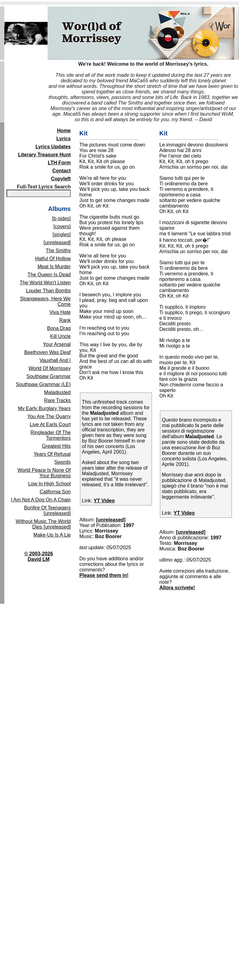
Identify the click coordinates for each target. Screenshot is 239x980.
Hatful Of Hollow (53, 259)
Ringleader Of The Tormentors (51, 435)
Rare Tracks (57, 400)
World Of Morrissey (50, 368)
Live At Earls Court (50, 424)
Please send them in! (104, 575)
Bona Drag (59, 328)
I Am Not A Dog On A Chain (41, 500)
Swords (63, 462)
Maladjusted (57, 392)
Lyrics (63, 139)
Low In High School (49, 484)
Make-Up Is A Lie (52, 535)
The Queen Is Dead (49, 275)
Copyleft (61, 179)
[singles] (62, 235)
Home (64, 131)
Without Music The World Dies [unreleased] (43, 524)
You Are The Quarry (49, 416)
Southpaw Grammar (49, 376)
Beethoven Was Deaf (47, 352)
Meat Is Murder (54, 267)
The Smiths (58, 251)
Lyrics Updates (53, 147)
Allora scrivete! (177, 588)
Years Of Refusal (52, 454)
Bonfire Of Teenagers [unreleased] (47, 511)
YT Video (104, 501)
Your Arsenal (57, 344)
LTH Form (59, 163)
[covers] (62, 226)
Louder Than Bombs (48, 291)
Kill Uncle (60, 336)
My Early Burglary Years (44, 408)
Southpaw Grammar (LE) (43, 384)
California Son (55, 492)
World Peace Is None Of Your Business (44, 473)
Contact (61, 171)
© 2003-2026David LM (39, 556)
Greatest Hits (56, 446)
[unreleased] (57, 243)
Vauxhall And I (55, 360)
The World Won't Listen (45, 283)
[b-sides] (61, 218)
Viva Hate (60, 312)
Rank (65, 320)
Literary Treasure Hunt (44, 155)
